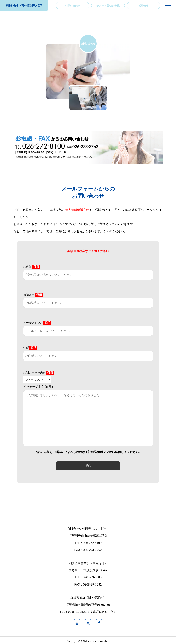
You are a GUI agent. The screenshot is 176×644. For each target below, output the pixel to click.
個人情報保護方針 (77, 210)
